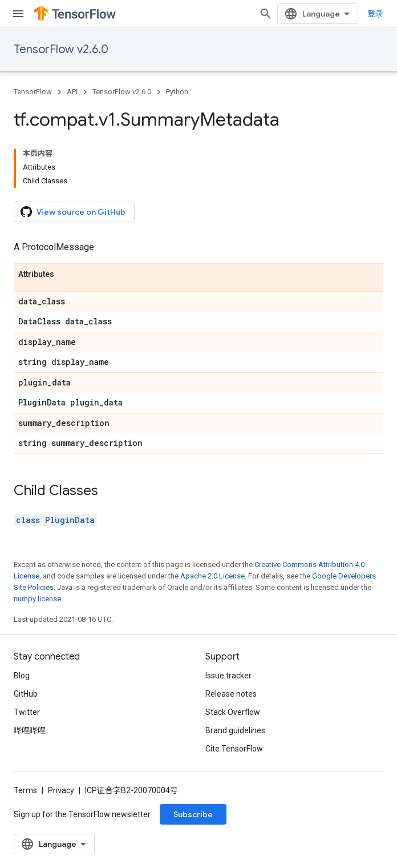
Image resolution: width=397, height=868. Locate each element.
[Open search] (266, 14)
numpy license (37, 599)
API (72, 92)
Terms (25, 790)
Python (177, 92)
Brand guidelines (235, 730)
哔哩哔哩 (30, 730)
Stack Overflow (233, 712)
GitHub (26, 694)
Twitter (27, 712)
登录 (375, 14)
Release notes (231, 694)
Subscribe (193, 814)
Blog (22, 676)
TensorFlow (33, 92)
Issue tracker (228, 676)
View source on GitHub (73, 212)
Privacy (61, 790)
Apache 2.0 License (212, 576)
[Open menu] (18, 14)
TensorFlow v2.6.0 (61, 49)
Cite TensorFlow (234, 749)
